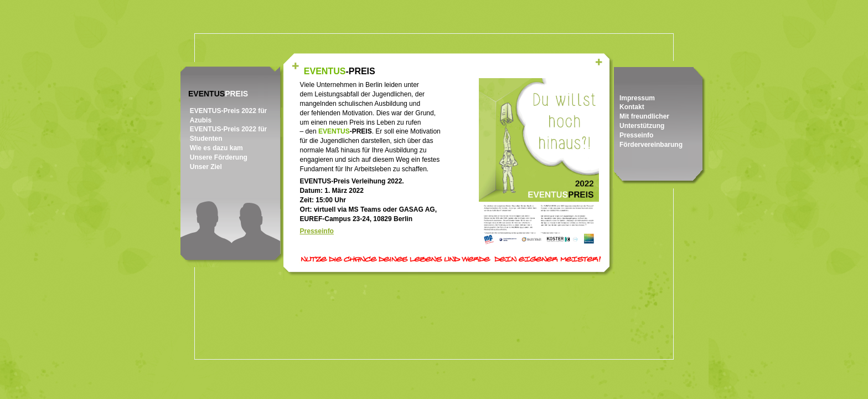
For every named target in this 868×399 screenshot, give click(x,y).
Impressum (637, 98)
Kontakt (632, 107)
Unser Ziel (206, 167)
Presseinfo (636, 135)
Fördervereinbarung (651, 145)
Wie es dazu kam (216, 148)
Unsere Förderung (219, 157)
